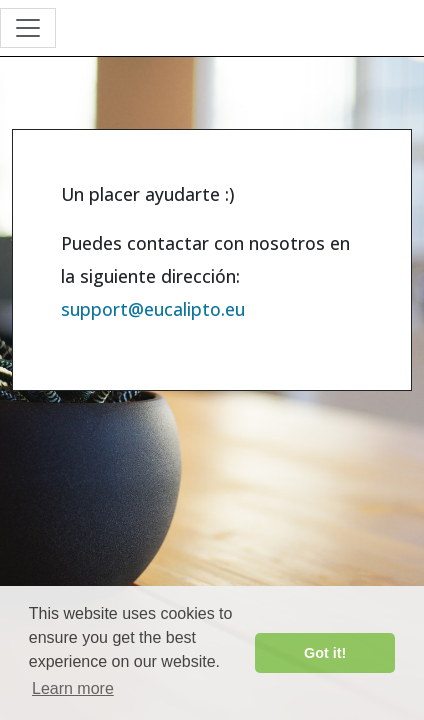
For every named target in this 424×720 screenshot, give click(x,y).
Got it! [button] (325, 653)
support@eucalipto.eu (153, 309)
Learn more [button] (73, 688)
